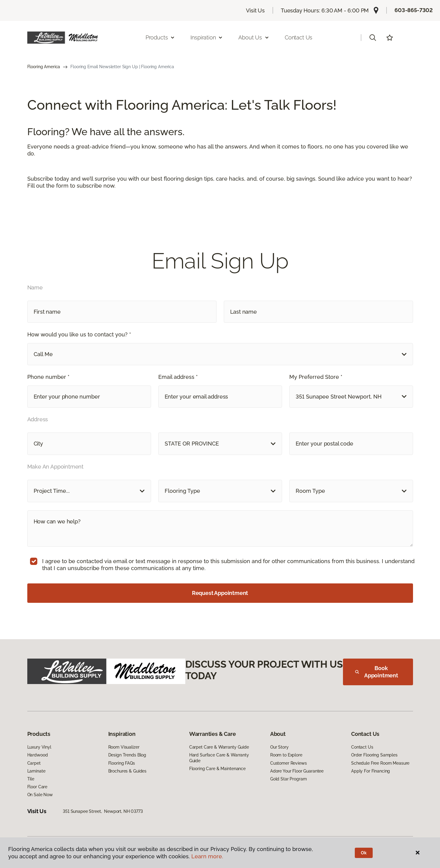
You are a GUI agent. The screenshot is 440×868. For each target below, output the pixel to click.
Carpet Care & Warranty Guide (219, 747)
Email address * (178, 377)
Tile (31, 779)
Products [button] (160, 37)
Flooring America (44, 67)
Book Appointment (377, 672)
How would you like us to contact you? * (79, 334)
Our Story (279, 747)
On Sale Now (40, 795)
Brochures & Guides (127, 771)
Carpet (34, 763)
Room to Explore (286, 755)
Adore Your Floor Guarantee (297, 771)
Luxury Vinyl (39, 747)
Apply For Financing (371, 771)
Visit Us (255, 10)
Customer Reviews (289, 763)
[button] (373, 38)
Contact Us (299, 37)
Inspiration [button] (207, 37)
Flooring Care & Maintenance (217, 769)
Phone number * (48, 377)
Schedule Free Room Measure (380, 763)
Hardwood (38, 755)
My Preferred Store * (316, 377)
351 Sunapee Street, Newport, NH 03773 (103, 811)
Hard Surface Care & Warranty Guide (219, 758)
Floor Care (37, 787)
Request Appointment (220, 593)
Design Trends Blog (127, 755)
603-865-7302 (414, 10)
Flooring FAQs (122, 763)
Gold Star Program (289, 779)
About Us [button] (254, 37)
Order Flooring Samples (374, 755)
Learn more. (207, 856)
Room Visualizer (124, 747)
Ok (364, 853)
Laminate (36, 771)
